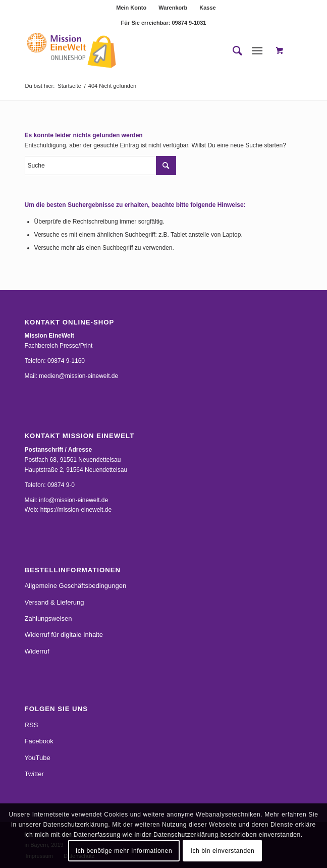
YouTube (38, 758)
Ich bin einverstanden (223, 851)
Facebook (39, 741)
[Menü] (258, 51)
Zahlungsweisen (48, 618)
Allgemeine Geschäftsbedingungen (76, 586)
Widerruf (37, 651)
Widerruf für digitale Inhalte (64, 635)
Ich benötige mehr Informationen (124, 851)
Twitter (34, 774)
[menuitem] (131, 8)
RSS (32, 725)
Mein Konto (131, 8)
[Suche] (232, 51)
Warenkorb (173, 8)
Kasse (207, 8)
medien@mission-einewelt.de (78, 376)
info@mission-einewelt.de (73, 500)
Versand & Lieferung (54, 602)
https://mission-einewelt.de (76, 510)
